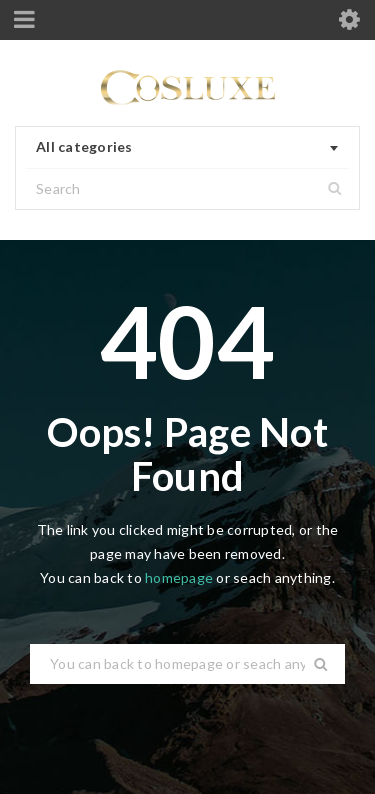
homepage (179, 577)
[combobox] (187, 148)
